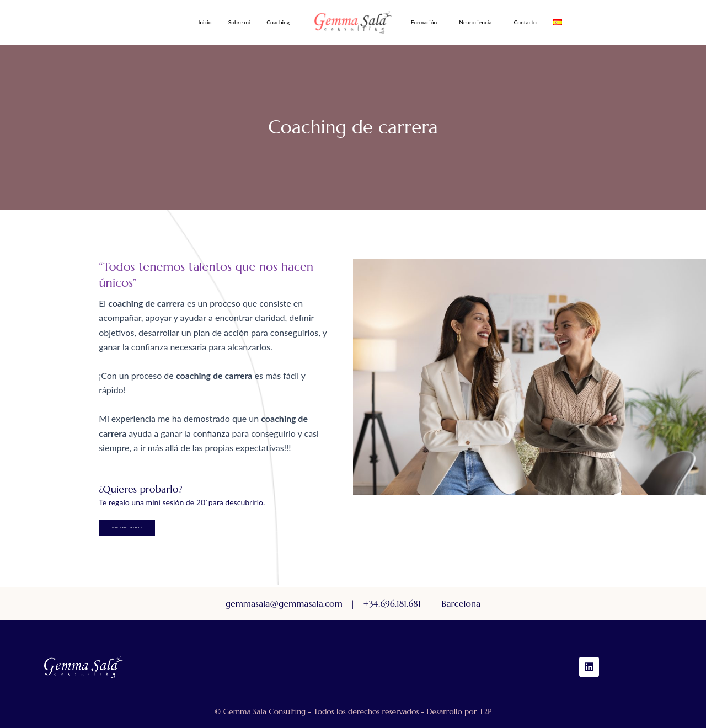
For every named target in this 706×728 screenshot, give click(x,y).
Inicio (205, 22)
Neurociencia (475, 22)
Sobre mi (239, 22)
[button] (281, 22)
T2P (485, 711)
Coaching (278, 22)
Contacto (525, 22)
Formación (424, 22)
